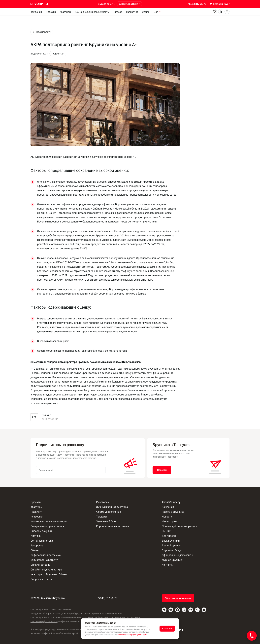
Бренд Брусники (172, 545)
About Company (171, 502)
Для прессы (169, 536)
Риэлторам (103, 502)
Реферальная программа (46, 555)
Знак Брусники (171, 541)
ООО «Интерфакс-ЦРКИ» (44, 621)
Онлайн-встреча (40, 565)
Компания (36, 12)
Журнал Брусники (173, 560)
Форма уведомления (109, 512)
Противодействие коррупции (179, 526)
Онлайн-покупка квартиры (46, 570)
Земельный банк (106, 521)
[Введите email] (71, 470)
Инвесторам (169, 521)
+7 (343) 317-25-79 (196, 4)
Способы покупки (41, 531)
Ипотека (117, 12)
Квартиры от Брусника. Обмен (49, 574)
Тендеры (101, 517)
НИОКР (166, 531)
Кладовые (36, 517)
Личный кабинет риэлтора (112, 507)
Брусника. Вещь (171, 550)
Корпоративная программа (113, 526)
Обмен (146, 12)
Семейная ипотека (42, 541)
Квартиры (65, 12)
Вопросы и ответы (41, 579)
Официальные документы (177, 555)
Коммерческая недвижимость (92, 12)
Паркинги (36, 512)
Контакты (167, 565)
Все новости (42, 32)
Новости (167, 517)
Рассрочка (132, 12)
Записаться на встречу (44, 560)
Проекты (51, 12)
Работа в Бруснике (173, 512)
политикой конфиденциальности (132, 635)
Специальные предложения (47, 526)
